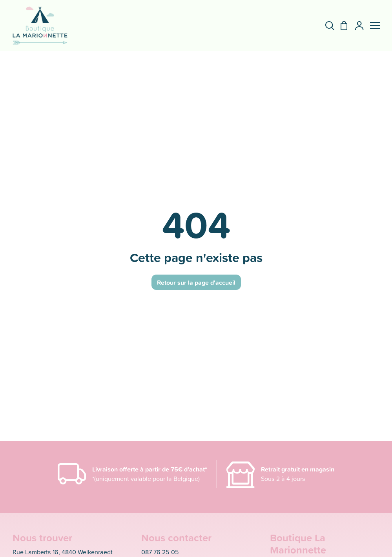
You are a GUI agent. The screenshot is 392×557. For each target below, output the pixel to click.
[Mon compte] (356, 26)
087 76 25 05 (160, 552)
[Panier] (341, 26)
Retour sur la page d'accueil (196, 282)
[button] (375, 25)
